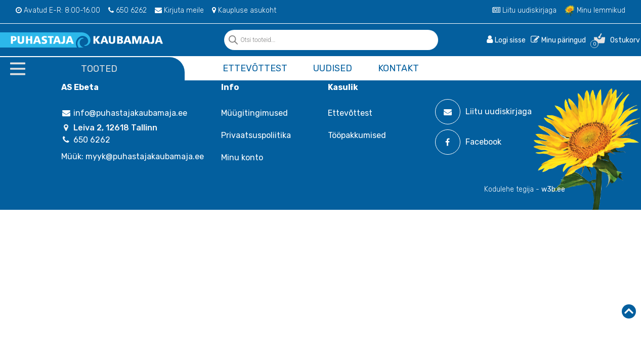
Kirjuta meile (179, 10)
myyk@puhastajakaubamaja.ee (145, 156)
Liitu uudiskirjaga (524, 10)
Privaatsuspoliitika (256, 135)
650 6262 (127, 10)
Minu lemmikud (595, 10)
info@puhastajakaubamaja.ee (124, 113)
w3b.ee (553, 189)
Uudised (333, 68)
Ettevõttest (255, 68)
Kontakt (398, 68)
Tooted (99, 69)
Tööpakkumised (357, 135)
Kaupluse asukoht (244, 10)
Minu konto (242, 157)
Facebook (468, 142)
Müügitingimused (254, 113)
